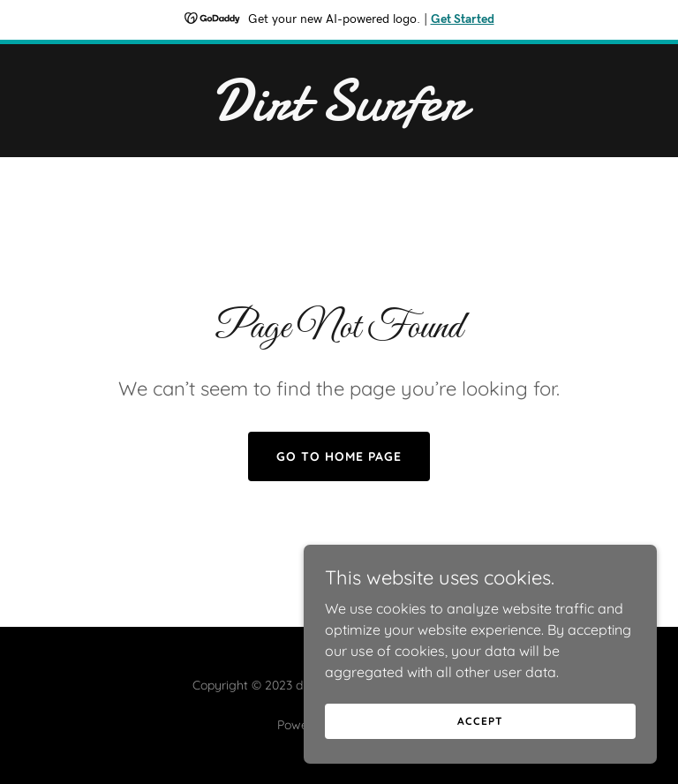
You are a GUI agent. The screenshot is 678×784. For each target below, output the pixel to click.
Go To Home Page (339, 456)
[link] (339, 115)
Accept (480, 721)
